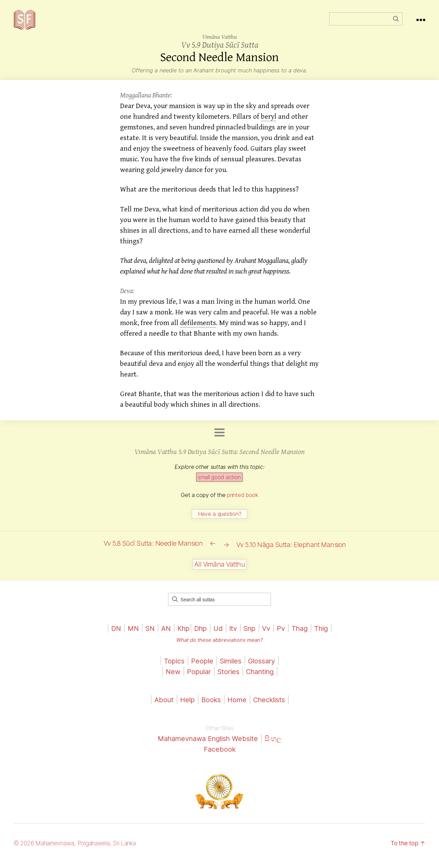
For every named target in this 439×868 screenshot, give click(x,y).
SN (146, 634)
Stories (228, 677)
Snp (251, 634)
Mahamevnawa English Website (207, 744)
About (161, 705)
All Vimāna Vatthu (219, 570)
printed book (243, 505)
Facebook (220, 755)
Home (237, 705)
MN (128, 634)
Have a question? (220, 524)
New (169, 677)
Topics (171, 666)
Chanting (262, 677)
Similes (231, 666)
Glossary (264, 666)
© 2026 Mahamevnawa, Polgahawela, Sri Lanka (79, 849)
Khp (181, 634)
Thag (304, 634)
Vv (269, 634)
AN (163, 634)
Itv (234, 634)
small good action (219, 487)
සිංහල (277, 744)
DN (110, 634)
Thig (327, 634)
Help (185, 705)
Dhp (199, 634)
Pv (284, 634)
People (200, 666)
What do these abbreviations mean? (219, 645)
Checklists (271, 705)
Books (210, 705)
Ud (218, 634)
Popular (197, 677)
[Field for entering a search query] (366, 24)
